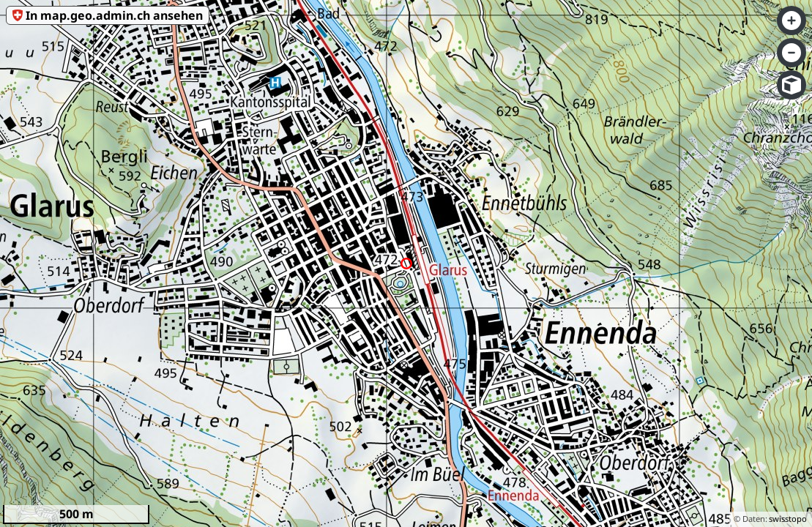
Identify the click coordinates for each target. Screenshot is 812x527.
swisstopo (788, 519)
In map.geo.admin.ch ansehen (114, 15)
